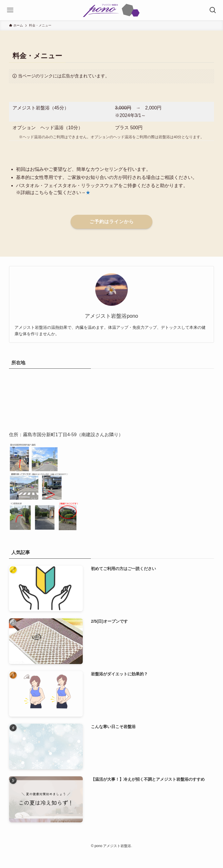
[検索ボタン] (213, 10)
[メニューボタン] (10, 10)
